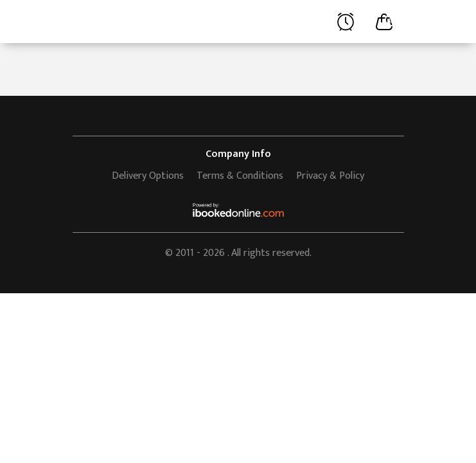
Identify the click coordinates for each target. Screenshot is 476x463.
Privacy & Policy (330, 176)
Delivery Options (148, 176)
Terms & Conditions (240, 176)
